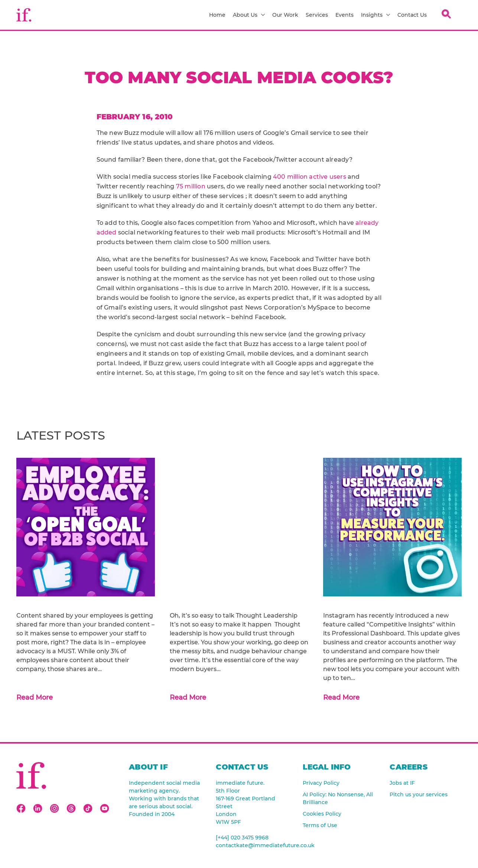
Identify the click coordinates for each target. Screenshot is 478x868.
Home (217, 15)
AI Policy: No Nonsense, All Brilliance (338, 798)
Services (317, 15)
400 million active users (310, 177)
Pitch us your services (419, 794)
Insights (375, 15)
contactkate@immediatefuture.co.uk (252, 845)
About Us (249, 15)
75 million (191, 186)
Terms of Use (320, 825)
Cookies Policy (322, 814)
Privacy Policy (321, 783)
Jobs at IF (402, 783)
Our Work (285, 15)
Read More (35, 697)
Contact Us (412, 15)
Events (344, 15)
